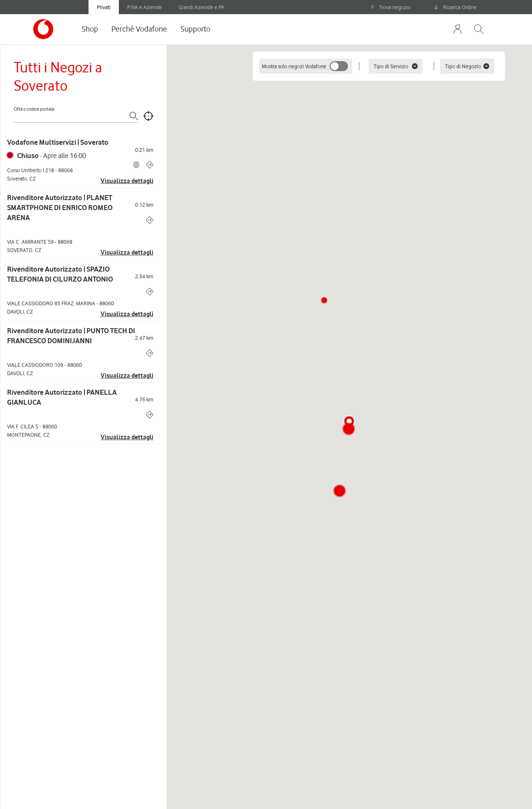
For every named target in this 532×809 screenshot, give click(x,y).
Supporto (195, 29)
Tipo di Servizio (396, 66)
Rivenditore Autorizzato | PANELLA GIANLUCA (62, 397)
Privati (104, 7)
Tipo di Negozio (467, 66)
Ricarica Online (456, 7)
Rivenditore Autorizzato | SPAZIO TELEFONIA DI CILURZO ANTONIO (60, 274)
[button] (324, 300)
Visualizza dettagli (127, 181)
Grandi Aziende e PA (202, 7)
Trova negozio (390, 7)
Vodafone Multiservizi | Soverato (58, 142)
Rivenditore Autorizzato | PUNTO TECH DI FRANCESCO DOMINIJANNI (71, 336)
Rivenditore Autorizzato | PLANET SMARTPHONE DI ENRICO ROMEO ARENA (60, 208)
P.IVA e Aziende (145, 7)
